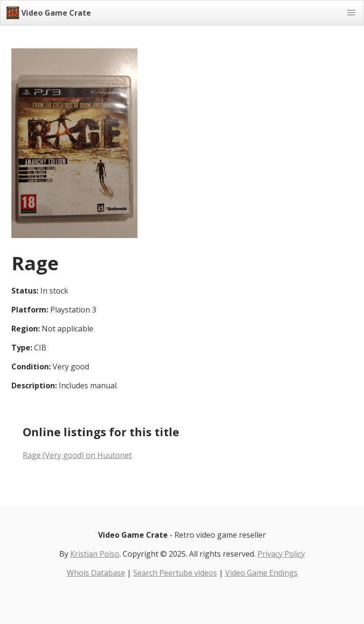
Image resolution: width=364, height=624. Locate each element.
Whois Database (96, 573)
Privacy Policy (281, 554)
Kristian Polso (95, 554)
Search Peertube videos (175, 573)
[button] (351, 13)
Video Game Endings (261, 573)
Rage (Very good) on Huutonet (77, 455)
